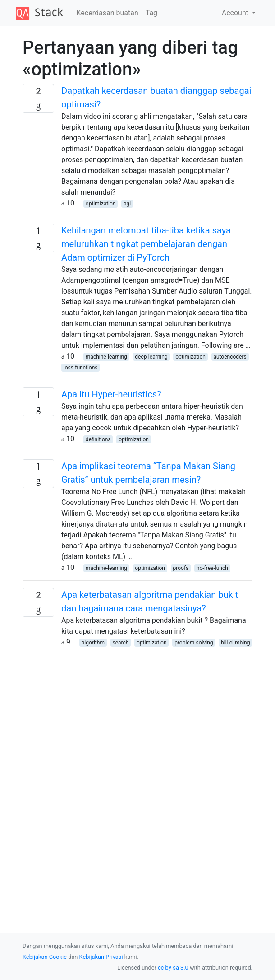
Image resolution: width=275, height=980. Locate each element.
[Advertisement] (137, 722)
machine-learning (106, 357)
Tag (151, 13)
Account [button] (236, 13)
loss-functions (81, 368)
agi (127, 204)
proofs (181, 568)
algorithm (93, 643)
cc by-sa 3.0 (173, 968)
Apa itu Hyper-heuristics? (111, 394)
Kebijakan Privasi (101, 957)
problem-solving (194, 643)
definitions (98, 439)
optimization (101, 204)
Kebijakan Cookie (45, 957)
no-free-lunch (212, 568)
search (120, 643)
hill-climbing (235, 643)
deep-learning (151, 357)
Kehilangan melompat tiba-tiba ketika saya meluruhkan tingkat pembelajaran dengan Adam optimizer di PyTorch (146, 244)
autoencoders (230, 357)
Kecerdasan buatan (108, 13)
